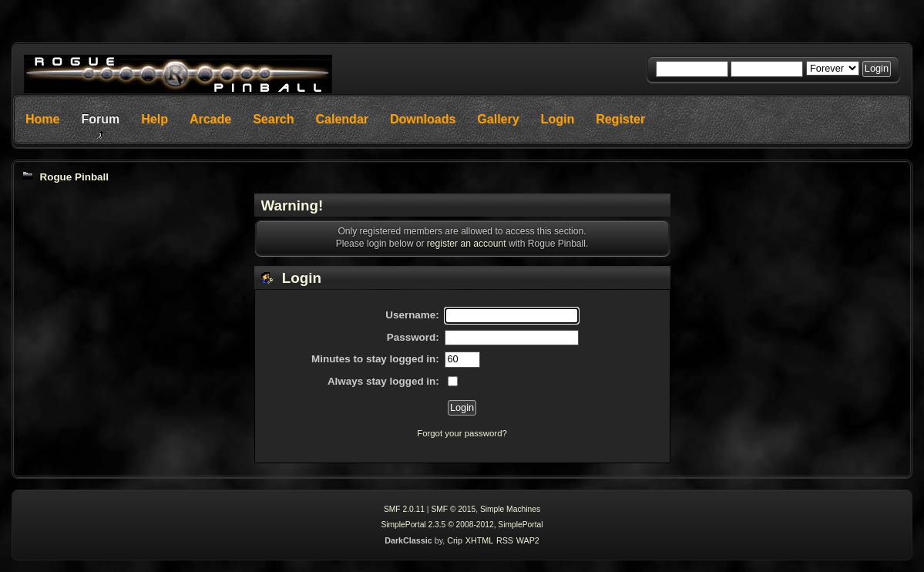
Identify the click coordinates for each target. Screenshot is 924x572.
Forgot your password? (462, 433)
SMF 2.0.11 (404, 509)
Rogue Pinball (74, 177)
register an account (467, 244)
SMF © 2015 (453, 509)
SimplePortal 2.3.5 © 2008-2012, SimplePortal (462, 525)
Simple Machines (510, 509)
